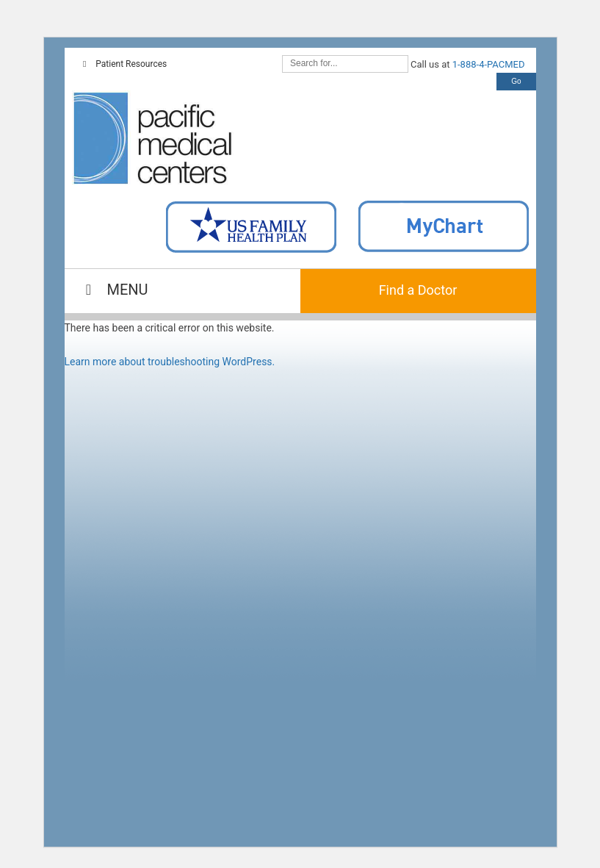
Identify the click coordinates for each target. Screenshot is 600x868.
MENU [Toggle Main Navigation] (114, 290)
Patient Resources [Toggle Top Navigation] (123, 64)
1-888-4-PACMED (489, 64)
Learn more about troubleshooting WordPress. (170, 362)
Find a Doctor (418, 290)
